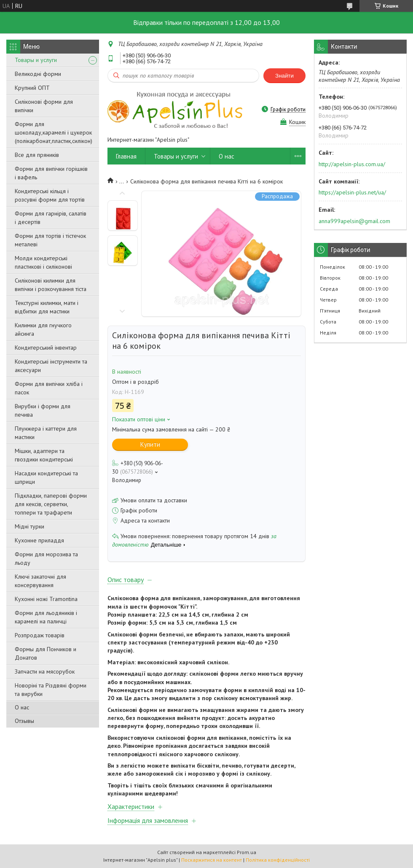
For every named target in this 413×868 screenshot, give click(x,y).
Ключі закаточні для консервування (40, 581)
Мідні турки (29, 526)
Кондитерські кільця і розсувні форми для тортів (50, 195)
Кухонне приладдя (39, 540)
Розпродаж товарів (40, 635)
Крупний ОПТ (32, 88)
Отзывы (24, 721)
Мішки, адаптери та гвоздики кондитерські (44, 455)
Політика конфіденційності (278, 860)
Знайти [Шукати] (284, 76)
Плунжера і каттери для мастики (46, 433)
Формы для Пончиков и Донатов (46, 653)
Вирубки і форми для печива (43, 410)
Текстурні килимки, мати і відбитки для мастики (47, 307)
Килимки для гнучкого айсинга (43, 329)
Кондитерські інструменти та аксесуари (51, 366)
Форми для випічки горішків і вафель (51, 173)
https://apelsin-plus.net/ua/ (352, 192)
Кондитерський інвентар (46, 348)
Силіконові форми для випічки (44, 106)
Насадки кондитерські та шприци (46, 477)
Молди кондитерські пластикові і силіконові (43, 262)
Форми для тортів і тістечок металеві (50, 240)
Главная (126, 156)
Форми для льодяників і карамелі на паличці (46, 617)
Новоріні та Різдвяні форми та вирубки (51, 690)
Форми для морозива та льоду (46, 558)
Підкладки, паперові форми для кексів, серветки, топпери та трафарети (51, 504)
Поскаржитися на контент (212, 860)
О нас (22, 707)
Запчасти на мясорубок (45, 671)
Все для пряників (37, 155)
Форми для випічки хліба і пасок (49, 388)
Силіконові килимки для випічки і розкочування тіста (51, 285)
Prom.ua (247, 852)
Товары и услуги (36, 60)
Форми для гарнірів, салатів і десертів (51, 218)
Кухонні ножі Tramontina (46, 599)
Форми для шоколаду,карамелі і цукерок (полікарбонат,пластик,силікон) (54, 132)
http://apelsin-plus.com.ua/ (352, 164)
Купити (150, 444)
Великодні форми (38, 74)
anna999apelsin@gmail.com (354, 221)
